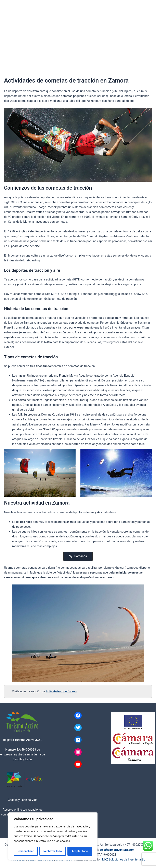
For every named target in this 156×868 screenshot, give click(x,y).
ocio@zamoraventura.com (117, 850)
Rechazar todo (53, 851)
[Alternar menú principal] (148, 8)
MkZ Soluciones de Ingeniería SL (124, 859)
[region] (53, 836)
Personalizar (26, 851)
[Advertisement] (78, 47)
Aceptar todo (80, 851)
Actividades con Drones (61, 691)
